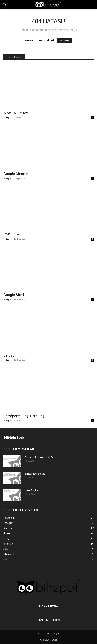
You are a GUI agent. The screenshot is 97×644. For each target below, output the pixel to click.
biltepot (7, 118)
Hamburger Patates (34, 474)
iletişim (56, 634)
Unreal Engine (31, 490)
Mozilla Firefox (16, 113)
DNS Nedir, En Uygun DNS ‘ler (39, 457)
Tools (47, 634)
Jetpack (10, 355)
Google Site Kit (15, 295)
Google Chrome (16, 174)
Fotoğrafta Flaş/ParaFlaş (24, 416)
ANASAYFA (65, 41)
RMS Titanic (13, 234)
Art (39, 634)
